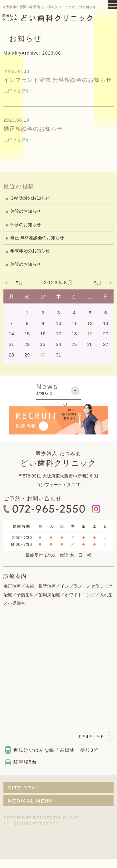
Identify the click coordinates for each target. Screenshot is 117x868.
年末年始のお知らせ (30, 260)
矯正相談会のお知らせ (40, 138)
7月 (19, 292)
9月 (98, 292)
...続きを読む (17, 100)
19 (90, 343)
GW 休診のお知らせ (30, 207)
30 (43, 364)
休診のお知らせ (26, 221)
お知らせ (58, 398)
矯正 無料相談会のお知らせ (37, 247)
